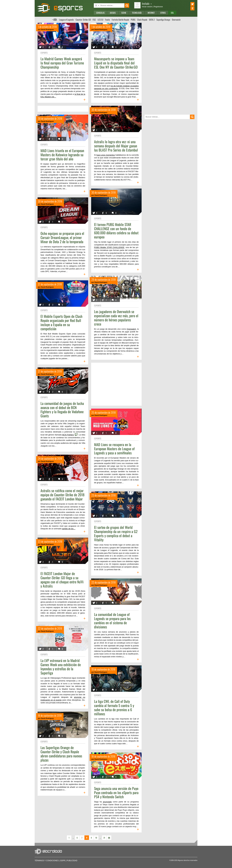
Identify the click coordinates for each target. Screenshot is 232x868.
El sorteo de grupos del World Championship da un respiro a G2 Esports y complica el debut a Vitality (116, 533)
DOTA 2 (152, 20)
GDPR (63, 861)
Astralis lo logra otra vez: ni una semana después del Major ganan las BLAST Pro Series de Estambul (116, 146)
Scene (124, 13)
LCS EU (100, 20)
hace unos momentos (106, 155)
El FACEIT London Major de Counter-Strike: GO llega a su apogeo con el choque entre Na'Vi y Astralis (62, 580)
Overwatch (176, 20)
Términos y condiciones (47, 861)
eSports (44, 53)
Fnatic (107, 20)
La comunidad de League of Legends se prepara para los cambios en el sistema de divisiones (112, 621)
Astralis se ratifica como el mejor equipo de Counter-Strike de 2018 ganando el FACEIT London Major (63, 495)
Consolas (100, 13)
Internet (151, 13)
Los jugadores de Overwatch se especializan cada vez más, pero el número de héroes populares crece (116, 318)
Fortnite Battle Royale (120, 20)
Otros (163, 13)
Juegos (113, 13)
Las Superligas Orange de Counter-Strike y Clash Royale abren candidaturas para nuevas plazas (61, 754)
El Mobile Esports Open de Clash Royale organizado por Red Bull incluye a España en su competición (61, 322)
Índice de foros (54, 19)
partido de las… (69, 529)
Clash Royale (142, 20)
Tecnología (137, 13)
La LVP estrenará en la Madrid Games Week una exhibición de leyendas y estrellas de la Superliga (61, 667)
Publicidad (72, 861)
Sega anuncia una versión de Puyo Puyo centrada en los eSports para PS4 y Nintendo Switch (116, 792)
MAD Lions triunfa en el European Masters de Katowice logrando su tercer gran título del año (62, 155)
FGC (94, 20)
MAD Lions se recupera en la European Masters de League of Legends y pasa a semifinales (114, 449)
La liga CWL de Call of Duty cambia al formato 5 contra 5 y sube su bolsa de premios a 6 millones (114, 707)
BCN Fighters (68, 435)
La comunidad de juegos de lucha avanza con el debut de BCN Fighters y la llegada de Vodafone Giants (62, 409)
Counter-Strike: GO (83, 20)
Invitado (147, 3)
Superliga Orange (163, 20)
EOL (172, 13)
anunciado (107, 802)
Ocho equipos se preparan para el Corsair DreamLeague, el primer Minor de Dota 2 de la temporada (62, 237)
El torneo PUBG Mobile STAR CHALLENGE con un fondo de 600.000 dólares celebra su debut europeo (116, 231)
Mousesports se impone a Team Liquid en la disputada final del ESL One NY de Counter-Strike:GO (116, 63)
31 (104, 838)
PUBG (133, 20)
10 (96, 838)
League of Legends (67, 20)
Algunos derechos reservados (188, 860)
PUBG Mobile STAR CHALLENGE (109, 247)
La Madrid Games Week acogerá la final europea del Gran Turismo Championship (62, 63)
